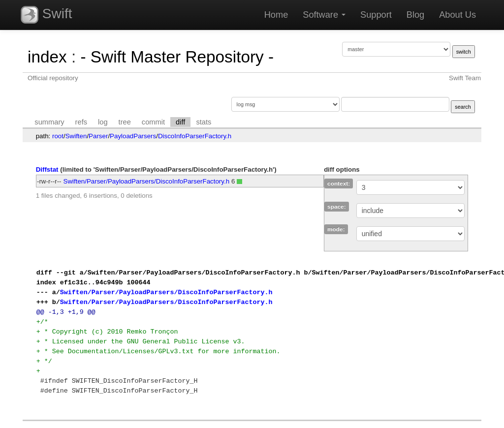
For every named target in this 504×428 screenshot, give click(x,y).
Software (324, 15)
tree (125, 122)
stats (204, 122)
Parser (98, 136)
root (58, 136)
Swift (46, 15)
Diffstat (47, 169)
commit (153, 122)
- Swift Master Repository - (177, 57)
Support (376, 15)
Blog (415, 15)
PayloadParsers (133, 136)
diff (180, 122)
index (47, 57)
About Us (457, 15)
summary (49, 122)
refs (81, 122)
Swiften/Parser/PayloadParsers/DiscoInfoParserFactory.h (147, 181)
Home (276, 15)
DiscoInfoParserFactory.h (195, 136)
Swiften (76, 136)
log (103, 122)
